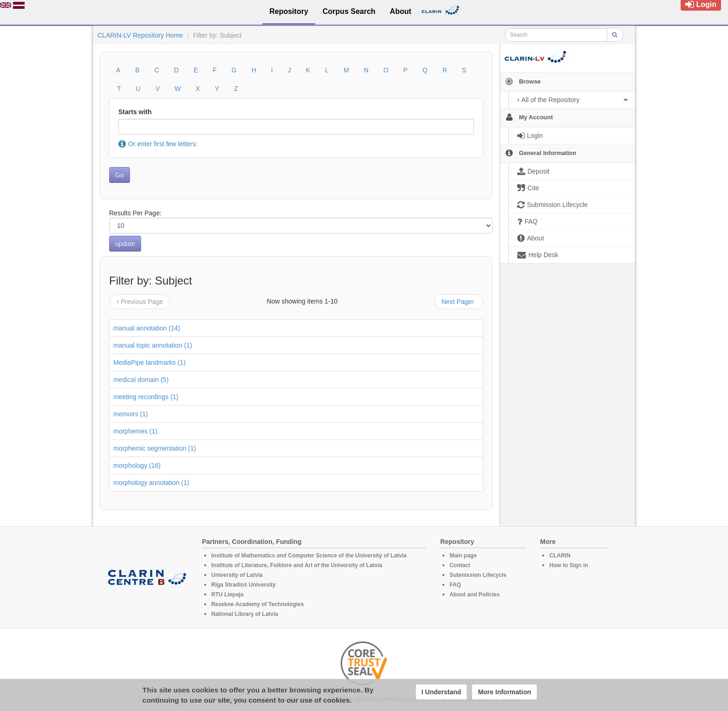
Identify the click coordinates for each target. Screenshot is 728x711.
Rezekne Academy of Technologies (257, 604)
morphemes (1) (135, 431)
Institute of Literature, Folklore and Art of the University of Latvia (297, 565)
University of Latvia (237, 575)
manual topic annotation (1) (153, 345)
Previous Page (140, 302)
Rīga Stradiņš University (244, 585)
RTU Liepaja (227, 595)
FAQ (455, 585)
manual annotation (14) (147, 328)
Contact (460, 565)
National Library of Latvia (245, 614)
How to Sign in (569, 565)
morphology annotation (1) (151, 483)
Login (701, 4)
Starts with (135, 112)
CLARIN (560, 556)
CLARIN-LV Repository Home (140, 35)
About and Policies (474, 595)
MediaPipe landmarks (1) (149, 362)
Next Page (459, 302)
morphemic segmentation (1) (155, 448)
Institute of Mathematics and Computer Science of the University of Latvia (309, 556)
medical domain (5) (141, 380)
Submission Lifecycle (478, 575)
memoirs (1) (131, 414)
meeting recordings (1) (146, 397)
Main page (463, 556)
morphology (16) (137, 465)
